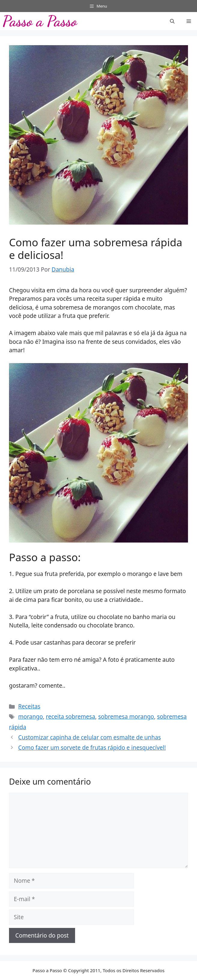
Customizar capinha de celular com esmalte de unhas (89, 737)
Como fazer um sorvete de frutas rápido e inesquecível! (92, 748)
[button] (172, 21)
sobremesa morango (126, 717)
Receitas (29, 706)
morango (30, 717)
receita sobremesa (71, 717)
